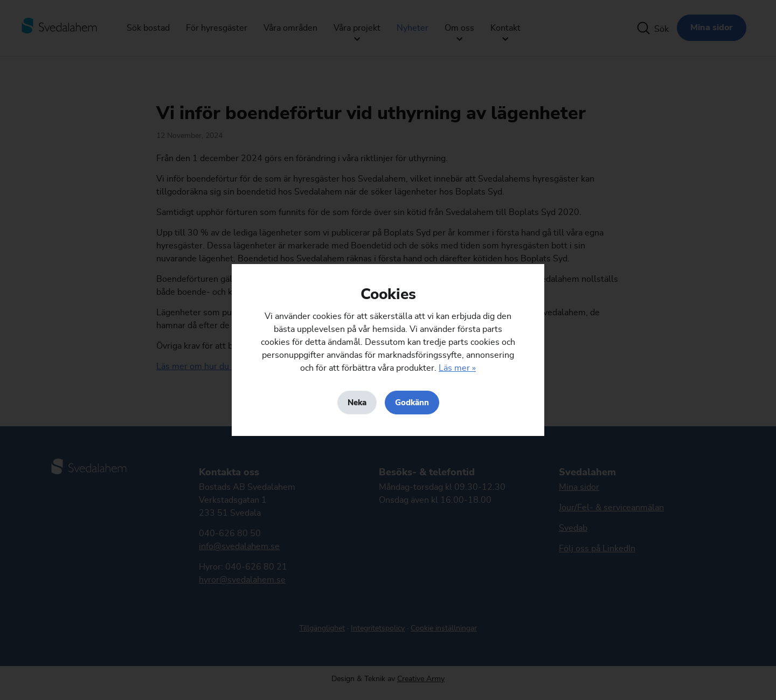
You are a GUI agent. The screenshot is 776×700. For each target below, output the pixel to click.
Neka (357, 403)
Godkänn (412, 403)
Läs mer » (457, 368)
